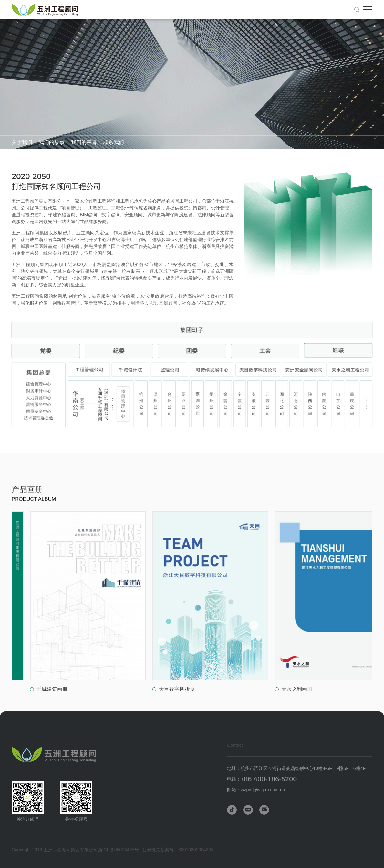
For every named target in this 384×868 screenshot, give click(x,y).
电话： (262, 779)
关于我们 (22, 142)
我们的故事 (52, 142)
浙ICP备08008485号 (119, 850)
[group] (129, 602)
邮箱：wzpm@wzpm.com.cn (256, 790)
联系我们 (114, 142)
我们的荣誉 (84, 142)
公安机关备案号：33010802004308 (178, 850)
